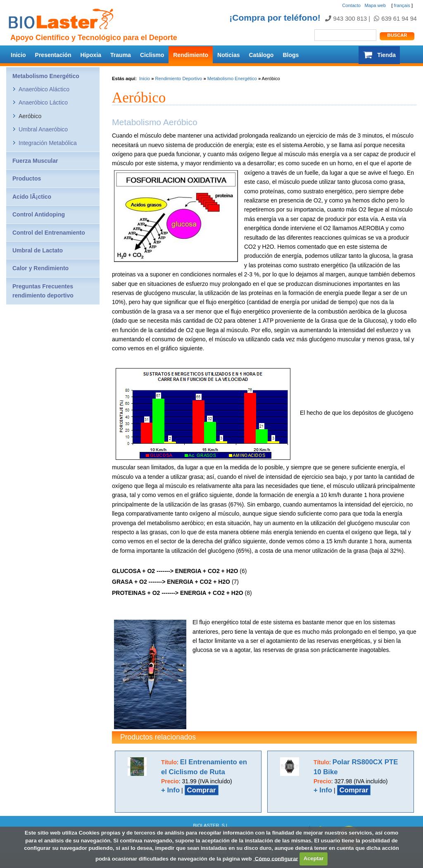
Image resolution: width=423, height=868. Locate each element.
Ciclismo (152, 55)
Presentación (53, 55)
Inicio (18, 55)
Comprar (202, 790)
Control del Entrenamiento (49, 233)
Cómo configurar (276, 858)
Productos (27, 178)
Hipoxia (91, 55)
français (402, 5)
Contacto (351, 5)
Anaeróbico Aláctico (44, 89)
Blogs (291, 55)
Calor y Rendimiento (40, 268)
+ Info (170, 790)
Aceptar (314, 858)
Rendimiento (191, 55)
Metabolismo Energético (232, 78)
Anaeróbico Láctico (43, 102)
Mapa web (375, 5)
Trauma (121, 55)
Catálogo (261, 55)
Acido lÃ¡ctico (32, 197)
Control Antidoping (39, 214)
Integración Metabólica (48, 143)
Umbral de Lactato (38, 250)
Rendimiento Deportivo (178, 78)
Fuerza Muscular (35, 161)
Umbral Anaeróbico (43, 129)
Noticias (228, 55)
